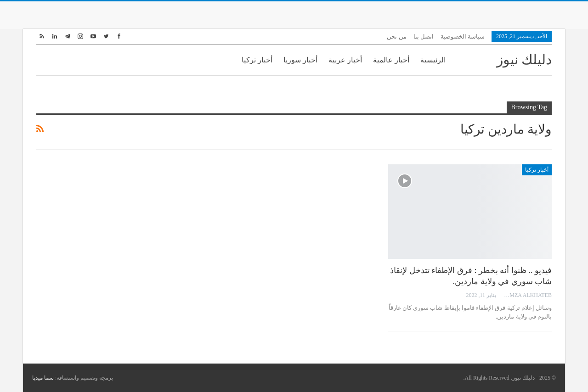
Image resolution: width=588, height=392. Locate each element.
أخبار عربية (345, 60)
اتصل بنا (424, 36)
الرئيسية (433, 60)
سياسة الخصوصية (463, 36)
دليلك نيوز (524, 59)
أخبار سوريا (300, 60)
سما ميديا (43, 378)
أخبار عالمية (391, 60)
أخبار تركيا (257, 60)
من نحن (396, 36)
